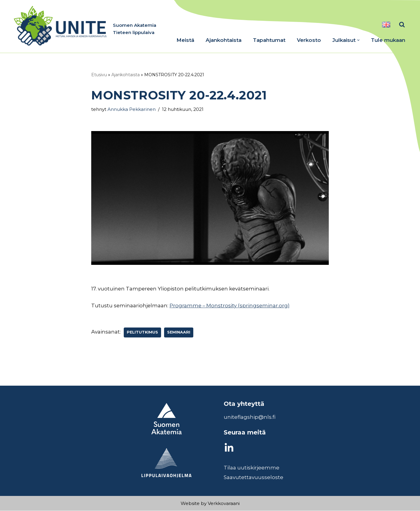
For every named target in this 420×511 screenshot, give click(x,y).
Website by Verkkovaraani (210, 504)
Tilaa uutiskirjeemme (252, 468)
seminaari (179, 332)
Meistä (185, 40)
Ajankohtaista (224, 40)
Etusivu (99, 75)
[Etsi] (402, 24)
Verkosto (309, 40)
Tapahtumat (269, 40)
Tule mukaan (388, 40)
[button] (358, 40)
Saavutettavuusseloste (254, 478)
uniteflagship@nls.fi (250, 417)
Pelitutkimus (142, 332)
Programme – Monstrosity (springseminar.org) (231, 306)
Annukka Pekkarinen (132, 109)
